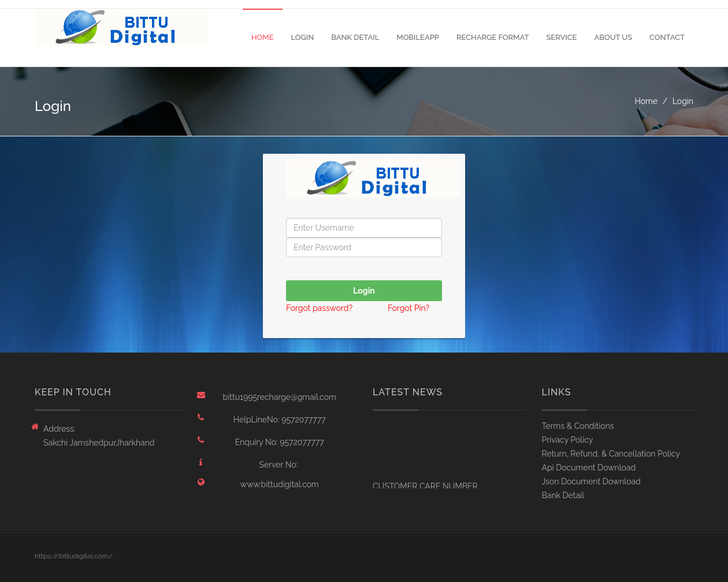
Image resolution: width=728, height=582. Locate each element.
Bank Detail (355, 37)
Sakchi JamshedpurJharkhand (99, 443)
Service (561, 37)
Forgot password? (320, 308)
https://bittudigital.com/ (74, 556)
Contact (667, 37)
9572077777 (304, 420)
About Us (613, 37)
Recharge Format (493, 37)
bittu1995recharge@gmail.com (280, 397)
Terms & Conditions (578, 426)
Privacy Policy (568, 440)
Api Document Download (589, 468)
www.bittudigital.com (280, 484)
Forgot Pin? (408, 308)
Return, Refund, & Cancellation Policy (611, 454)
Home (263, 37)
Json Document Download (591, 481)
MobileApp (418, 37)
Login (303, 37)
